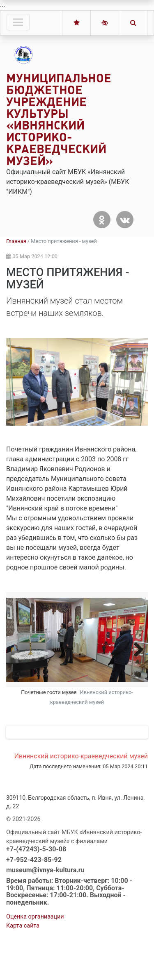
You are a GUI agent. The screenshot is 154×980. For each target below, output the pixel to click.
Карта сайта (23, 960)
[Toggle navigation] (18, 22)
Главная (16, 241)
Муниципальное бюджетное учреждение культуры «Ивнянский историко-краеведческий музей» (59, 119)
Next (136, 649)
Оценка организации (35, 951)
